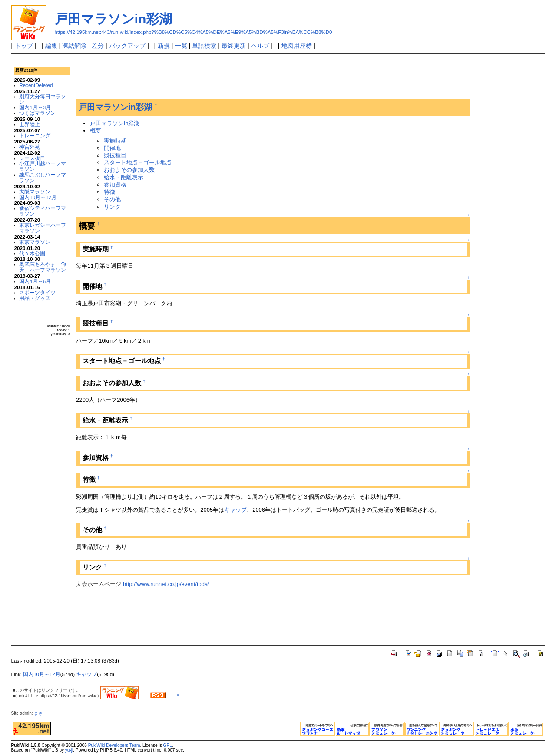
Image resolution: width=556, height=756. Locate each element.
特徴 (109, 192)
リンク (112, 207)
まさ (40, 713)
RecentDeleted (36, 85)
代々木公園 (32, 253)
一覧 (181, 46)
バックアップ (127, 46)
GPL (168, 745)
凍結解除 (74, 46)
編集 (51, 46)
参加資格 (115, 185)
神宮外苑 (30, 147)
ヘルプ (260, 46)
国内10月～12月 (38, 197)
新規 (164, 46)
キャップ (235, 510)
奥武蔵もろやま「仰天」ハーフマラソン (43, 267)
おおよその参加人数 (129, 170)
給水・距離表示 (124, 177)
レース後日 (32, 158)
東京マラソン (35, 242)
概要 (96, 131)
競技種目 (115, 155)
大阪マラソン (35, 191)
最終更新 (234, 46)
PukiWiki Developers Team (114, 745)
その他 (112, 199)
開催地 (112, 148)
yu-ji (69, 750)
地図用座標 (297, 46)
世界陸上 (30, 124)
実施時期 (115, 141)
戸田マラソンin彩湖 (114, 19)
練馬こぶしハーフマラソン (43, 177)
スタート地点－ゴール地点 (138, 162)
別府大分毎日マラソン (43, 99)
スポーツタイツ (37, 292)
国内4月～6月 (35, 281)
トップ (24, 46)
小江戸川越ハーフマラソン (43, 166)
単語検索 (204, 46)
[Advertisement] (234, 78)
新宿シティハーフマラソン (43, 211)
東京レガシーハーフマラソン (43, 228)
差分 (98, 46)
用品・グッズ (35, 298)
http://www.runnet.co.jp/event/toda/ (166, 584)
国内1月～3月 (35, 107)
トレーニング (35, 135)
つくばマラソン (37, 113)
